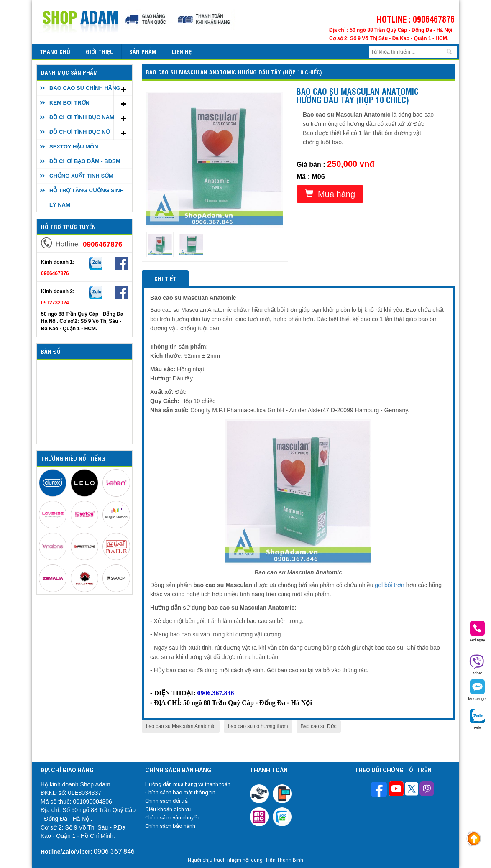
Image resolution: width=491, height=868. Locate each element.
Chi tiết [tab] (165, 278)
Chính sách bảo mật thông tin (180, 793)
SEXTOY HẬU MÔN (74, 147)
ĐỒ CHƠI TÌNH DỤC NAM (82, 117)
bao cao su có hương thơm (258, 726)
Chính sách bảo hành (170, 826)
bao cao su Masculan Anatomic (181, 726)
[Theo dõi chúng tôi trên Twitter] (412, 790)
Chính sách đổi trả (166, 801)
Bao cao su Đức (319, 726)
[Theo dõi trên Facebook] (380, 790)
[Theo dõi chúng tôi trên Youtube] (396, 790)
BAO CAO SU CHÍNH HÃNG (85, 88)
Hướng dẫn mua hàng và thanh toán (188, 784)
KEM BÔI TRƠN (69, 103)
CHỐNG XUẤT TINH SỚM (81, 176)
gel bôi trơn (389, 585)
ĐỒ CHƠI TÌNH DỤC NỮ (80, 132)
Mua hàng (330, 194)
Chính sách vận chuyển (172, 818)
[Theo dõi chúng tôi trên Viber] (427, 790)
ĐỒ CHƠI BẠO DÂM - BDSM (85, 161)
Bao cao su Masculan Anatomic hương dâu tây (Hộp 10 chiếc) (234, 72)
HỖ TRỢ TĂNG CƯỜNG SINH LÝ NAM (87, 198)
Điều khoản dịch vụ (168, 809)
